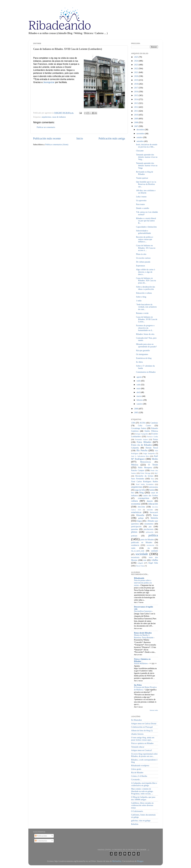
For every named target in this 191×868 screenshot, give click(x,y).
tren (145, 560)
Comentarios (41, 841)
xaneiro (140, 404)
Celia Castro (145, 425)
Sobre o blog (141, 297)
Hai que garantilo (143, 350)
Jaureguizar (49, 82)
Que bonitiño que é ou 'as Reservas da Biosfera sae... (146, 184)
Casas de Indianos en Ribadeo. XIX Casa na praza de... (146, 281)
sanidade (154, 551)
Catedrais (154, 423)
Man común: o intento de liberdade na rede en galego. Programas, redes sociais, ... (142, 791)
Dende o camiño (142, 208)
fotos (156, 515)
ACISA (143, 423)
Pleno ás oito (141, 254)
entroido (150, 510)
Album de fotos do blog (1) (142, 731)
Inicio (80, 138)
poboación (150, 532)
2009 (136, 119)
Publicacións (41, 836)
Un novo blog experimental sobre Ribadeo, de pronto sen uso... (144, 755)
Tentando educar (138, 747)
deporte (150, 501)
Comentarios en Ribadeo (146, 372)
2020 (136, 76)
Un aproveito (141, 200)
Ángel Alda (153, 563)
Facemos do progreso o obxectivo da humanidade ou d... (145, 328)
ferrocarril (154, 512)
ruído (133, 548)
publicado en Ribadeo (142, 542)
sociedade (142, 554)
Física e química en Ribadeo (142, 743)
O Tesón (153, 465)
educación (153, 504)
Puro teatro (140, 204)
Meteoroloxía (145, 462)
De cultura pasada (143, 262)
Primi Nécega (145, 473)
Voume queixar (142, 178)
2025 (136, 57)
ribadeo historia (137, 734)
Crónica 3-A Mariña (139, 776)
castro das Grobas (150, 495)
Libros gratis (136, 769)
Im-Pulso (138, 685)
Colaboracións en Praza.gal (142, 727)
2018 (136, 84)
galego (141, 518)
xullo (139, 381)
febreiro (140, 400)
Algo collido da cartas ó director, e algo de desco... (145, 272)
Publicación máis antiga (112, 138)
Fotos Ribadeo (144, 442)
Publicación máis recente (47, 138)
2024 (136, 61)
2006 (136, 409)
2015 (136, 95)
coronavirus (144, 498)
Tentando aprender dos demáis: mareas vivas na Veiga (147, 166)
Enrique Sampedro (142, 434)
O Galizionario (137, 811)
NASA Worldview (141, 663)
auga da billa (140, 490)
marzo (139, 396)
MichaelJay (117, 861)
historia (154, 518)
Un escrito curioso (143, 258)
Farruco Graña (153, 437)
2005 (136, 412)
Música (135, 465)
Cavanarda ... (136, 779)
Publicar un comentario (46, 127)
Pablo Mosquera (145, 467)
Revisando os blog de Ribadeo (145, 173)
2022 (136, 68)
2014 (136, 99)
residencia (135, 545)
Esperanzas (140, 266)
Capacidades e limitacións (146, 227)
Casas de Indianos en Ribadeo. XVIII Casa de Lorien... (147, 319)
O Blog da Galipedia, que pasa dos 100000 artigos (143, 798)
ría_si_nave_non (138, 551)
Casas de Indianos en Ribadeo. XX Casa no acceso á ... (146, 248)
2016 (136, 92)
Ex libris (139, 362)
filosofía (140, 515)
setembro (140, 141)
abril (139, 392)
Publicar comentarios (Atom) (57, 144)
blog (141, 493)
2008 (136, 122)
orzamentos (149, 524)
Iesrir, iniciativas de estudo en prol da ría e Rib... (147, 146)
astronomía (154, 487)
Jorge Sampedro (149, 453)
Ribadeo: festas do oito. (145, 334)
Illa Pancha (142, 450)
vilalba (155, 560)
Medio (155, 459)
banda (152, 490)
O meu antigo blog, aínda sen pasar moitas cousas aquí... (143, 739)
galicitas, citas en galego (141, 821)
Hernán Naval (152, 448)
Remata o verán (142, 313)
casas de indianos (59, 117)
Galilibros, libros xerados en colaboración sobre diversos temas (142, 805)
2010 (136, 115)
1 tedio (139, 301)
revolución (150, 545)
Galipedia (135, 448)
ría (149, 548)
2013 (136, 103)
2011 (136, 111)
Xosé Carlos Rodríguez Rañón (145, 481)
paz (150, 526)
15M (133, 423)
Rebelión (135, 824)
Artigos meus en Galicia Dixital (144, 724)
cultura (135, 501)
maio (139, 388)
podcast (134, 536)
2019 (136, 80)
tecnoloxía (135, 557)
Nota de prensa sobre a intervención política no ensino (143, 583)
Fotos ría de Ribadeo (142, 445)
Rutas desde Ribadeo (143, 633)
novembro (141, 134)
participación (136, 526)
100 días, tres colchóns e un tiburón (146, 192)
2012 (136, 107)
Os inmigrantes (142, 354)
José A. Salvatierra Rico (140, 456)
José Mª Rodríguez (145, 457)
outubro (140, 137)
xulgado (140, 563)
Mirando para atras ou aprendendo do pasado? (146, 345)
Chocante (140, 151)
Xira (152, 479)
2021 (136, 72)
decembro (141, 130)
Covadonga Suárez (139, 428)
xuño (139, 385)
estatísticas (136, 512)
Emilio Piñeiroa (151, 431)
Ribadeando (139, 578)
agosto (139, 377)
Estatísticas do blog (144, 358)
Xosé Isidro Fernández (145, 484)
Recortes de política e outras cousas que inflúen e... (145, 239)
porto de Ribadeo (147, 540)
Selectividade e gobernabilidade (143, 232)
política (153, 535)
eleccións (141, 507)
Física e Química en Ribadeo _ (142, 660)
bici (133, 493)
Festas (155, 439)
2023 (136, 65)
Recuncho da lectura (144, 476)
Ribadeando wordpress (140, 766)
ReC (156, 473)
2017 (136, 88)
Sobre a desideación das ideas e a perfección (145, 288)
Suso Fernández (138, 479)
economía (136, 504)
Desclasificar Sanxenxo (143, 611)
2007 (136, 126)
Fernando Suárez (142, 439)
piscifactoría (149, 529)
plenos (134, 532)
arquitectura (46, 117)
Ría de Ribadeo (137, 773)
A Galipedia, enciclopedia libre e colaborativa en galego (144, 784)
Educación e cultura (144, 293)
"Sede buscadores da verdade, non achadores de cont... (146, 307)
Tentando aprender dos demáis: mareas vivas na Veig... (147, 157)
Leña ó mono (141, 197)
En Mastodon (136, 720)
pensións (135, 529)
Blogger (140, 861)
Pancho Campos (138, 470)
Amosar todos (154, 710)
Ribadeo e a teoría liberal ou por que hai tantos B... (146, 221)
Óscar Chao (140, 566)
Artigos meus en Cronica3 (142, 750)
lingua (139, 521)
